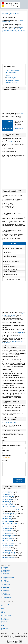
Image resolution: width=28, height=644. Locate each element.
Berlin (2, 607)
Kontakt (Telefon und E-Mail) (12, 71)
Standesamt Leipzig (5, 572)
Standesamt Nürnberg (5, 580)
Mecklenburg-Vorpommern (6, 616)
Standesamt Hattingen (8, 525)
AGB (26, 634)
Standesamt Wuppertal (8, 508)
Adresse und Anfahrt (10, 69)
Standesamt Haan (7, 494)
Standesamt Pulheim (7, 550)
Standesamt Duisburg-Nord (9, 554)
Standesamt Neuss (7, 518)
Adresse (21, 27)
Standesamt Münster (5, 590)
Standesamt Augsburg (5, 596)
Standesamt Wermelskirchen (9, 520)
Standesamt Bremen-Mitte (6, 576)
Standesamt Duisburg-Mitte (9, 535)
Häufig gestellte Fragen (11, 72)
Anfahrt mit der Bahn (20, 130)
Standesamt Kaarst (7, 534)
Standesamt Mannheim (5, 595)
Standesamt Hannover (5, 569)
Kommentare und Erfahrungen (16, 32)
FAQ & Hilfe (4, 634)
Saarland (3, 623)
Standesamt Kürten (7, 547)
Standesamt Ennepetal (8, 545)
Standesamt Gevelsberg (8, 540)
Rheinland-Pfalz (4, 621)
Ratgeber (25, 635)
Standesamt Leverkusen (8, 532)
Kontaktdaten (21, 332)
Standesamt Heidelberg (6, 582)
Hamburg (3, 613)
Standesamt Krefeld (7, 549)
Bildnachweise (21, 634)
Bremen (3, 611)
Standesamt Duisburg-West (9, 537)
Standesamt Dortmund (5, 585)
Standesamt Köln (4, 567)
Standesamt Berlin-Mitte (6, 570)
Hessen (2, 614)
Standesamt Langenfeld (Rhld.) (10, 506)
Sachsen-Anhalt (4, 627)
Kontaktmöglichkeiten (7, 29)
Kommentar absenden (19, 481)
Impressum (9, 634)
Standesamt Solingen (7, 503)
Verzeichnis (19, 635)
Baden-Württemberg (5, 604)
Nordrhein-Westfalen (15, 13)
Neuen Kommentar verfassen (12, 81)
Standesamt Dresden (5, 587)
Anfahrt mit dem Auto (20, 128)
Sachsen (3, 625)
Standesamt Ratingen (7, 500)
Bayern (2, 605)
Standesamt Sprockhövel (8, 530)
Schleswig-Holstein (5, 628)
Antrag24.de (5, 13)
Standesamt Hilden (7, 498)
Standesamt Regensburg (6, 598)
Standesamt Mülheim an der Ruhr (10, 523)
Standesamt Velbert (7, 501)
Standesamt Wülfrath (7, 493)
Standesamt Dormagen (8, 517)
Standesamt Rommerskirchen (9, 552)
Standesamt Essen (7, 527)
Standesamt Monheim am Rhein (10, 513)
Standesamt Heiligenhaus (8, 496)
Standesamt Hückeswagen (9, 544)
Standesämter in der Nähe (12, 82)
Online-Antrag (11, 141)
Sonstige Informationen (11, 77)
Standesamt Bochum (7, 559)
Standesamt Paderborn (5, 599)
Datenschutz (15, 634)
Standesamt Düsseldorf (8, 505)
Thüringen (3, 630)
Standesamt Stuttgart (5, 573)
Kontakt (15, 635)
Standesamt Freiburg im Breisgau (7, 577)
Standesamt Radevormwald (9, 542)
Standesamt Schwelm (7, 528)
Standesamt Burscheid (8, 522)
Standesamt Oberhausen (8, 557)
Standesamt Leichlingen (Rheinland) (11, 510)
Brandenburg (3, 608)
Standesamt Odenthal (7, 539)
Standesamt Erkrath (7, 491)
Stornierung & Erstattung (7, 635)
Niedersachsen (4, 618)
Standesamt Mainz (5, 593)
